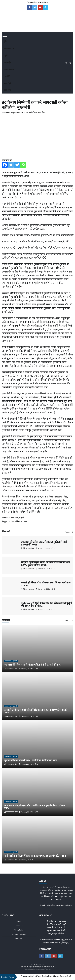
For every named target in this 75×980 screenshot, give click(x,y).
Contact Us (19, 925)
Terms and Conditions (19, 934)
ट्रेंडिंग (6, 42)
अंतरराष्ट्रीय (8, 62)
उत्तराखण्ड (8, 49)
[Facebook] (5, 165)
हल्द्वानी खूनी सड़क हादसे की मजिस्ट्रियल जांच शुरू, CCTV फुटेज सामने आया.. (46, 564)
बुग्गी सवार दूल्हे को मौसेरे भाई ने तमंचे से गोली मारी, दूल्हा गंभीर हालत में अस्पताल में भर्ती (45, 976)
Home (19, 921)
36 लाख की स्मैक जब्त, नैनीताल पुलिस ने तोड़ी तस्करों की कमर (44, 543)
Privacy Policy (19, 930)
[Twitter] (11, 165)
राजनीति (7, 76)
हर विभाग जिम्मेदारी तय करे (19, 521)
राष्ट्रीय (6, 55)
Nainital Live (40, 965)
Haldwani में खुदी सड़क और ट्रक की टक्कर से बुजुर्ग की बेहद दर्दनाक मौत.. (46, 604)
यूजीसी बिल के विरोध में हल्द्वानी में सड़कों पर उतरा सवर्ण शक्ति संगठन (35, 856)
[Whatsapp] (23, 165)
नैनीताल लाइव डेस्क (38, 113)
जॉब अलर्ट (8, 90)
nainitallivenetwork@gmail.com (59, 905)
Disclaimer (19, 939)
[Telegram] (17, 165)
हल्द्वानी (22, 518)
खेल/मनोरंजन (9, 69)
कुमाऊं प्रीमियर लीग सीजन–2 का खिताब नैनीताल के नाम (46, 584)
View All (67, 532)
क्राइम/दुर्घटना (9, 83)
